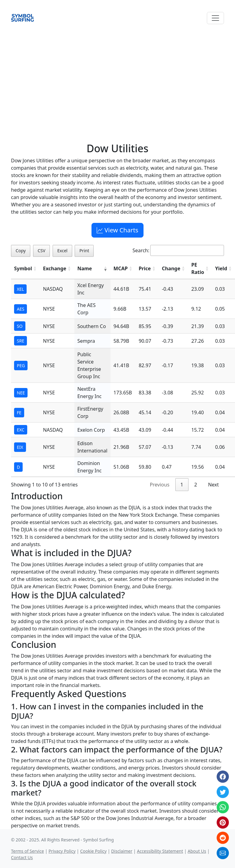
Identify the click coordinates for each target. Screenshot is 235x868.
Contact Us (22, 857)
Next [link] (213, 485)
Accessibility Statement (160, 851)
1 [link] (182, 485)
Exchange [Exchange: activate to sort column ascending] (54, 268)
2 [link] (196, 485)
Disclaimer (122, 851)
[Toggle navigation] (215, 18)
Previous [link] (159, 485)
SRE (21, 341)
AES (21, 309)
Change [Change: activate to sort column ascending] (171, 268)
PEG (21, 366)
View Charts (117, 230)
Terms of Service (28, 851)
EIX (20, 447)
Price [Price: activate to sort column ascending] (145, 268)
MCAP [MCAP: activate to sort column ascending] (121, 268)
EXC (21, 430)
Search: (178, 250)
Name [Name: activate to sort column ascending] (85, 268)
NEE (21, 393)
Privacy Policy (62, 851)
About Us (197, 851)
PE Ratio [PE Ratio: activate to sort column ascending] (198, 268)
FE (19, 413)
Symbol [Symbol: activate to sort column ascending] (23, 268)
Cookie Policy (93, 851)
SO (20, 326)
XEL (20, 289)
